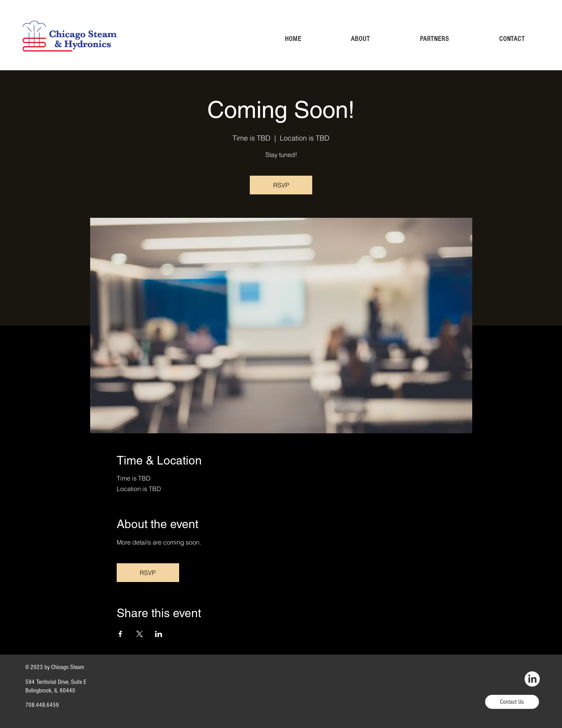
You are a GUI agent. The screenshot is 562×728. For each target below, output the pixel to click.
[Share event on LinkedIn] (159, 634)
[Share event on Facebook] (120, 634)
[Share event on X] (140, 634)
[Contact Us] (512, 702)
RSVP (281, 185)
